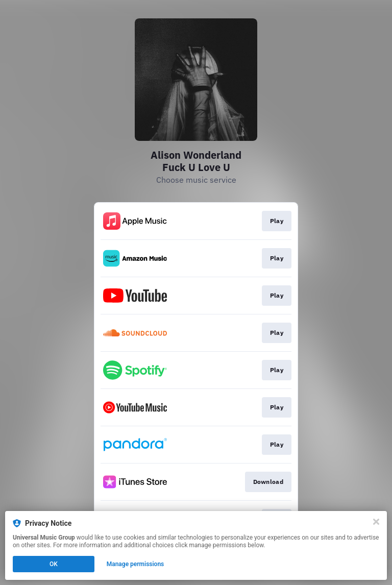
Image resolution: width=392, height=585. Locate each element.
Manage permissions (136, 564)
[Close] (376, 522)
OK (54, 564)
